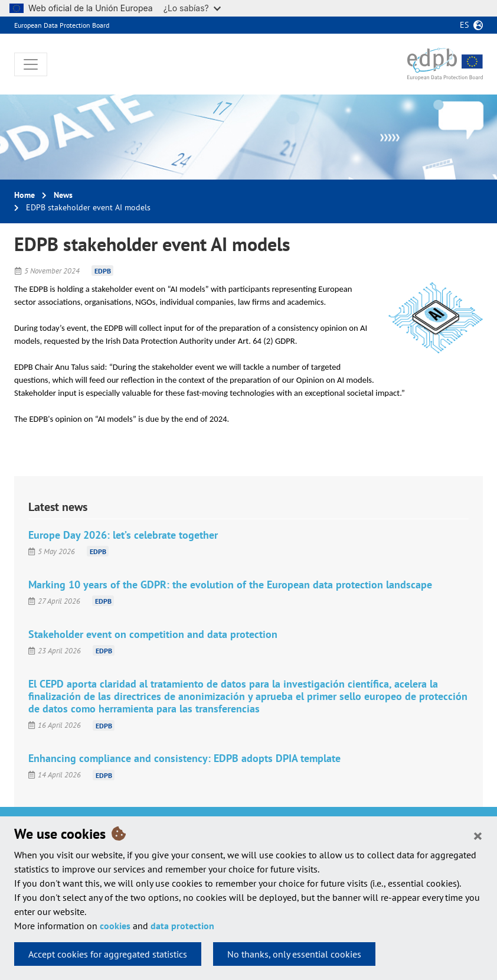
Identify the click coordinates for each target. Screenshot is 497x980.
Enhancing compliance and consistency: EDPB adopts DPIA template (184, 758)
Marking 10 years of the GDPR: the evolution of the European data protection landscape (230, 585)
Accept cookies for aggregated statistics (108, 954)
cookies (115, 926)
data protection (182, 926)
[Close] (478, 835)
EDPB (103, 271)
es (464, 25)
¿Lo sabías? (192, 8)
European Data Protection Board (62, 25)
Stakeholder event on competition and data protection (153, 634)
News (63, 195)
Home (24, 195)
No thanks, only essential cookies (294, 954)
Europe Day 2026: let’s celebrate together (123, 535)
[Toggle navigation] (31, 64)
